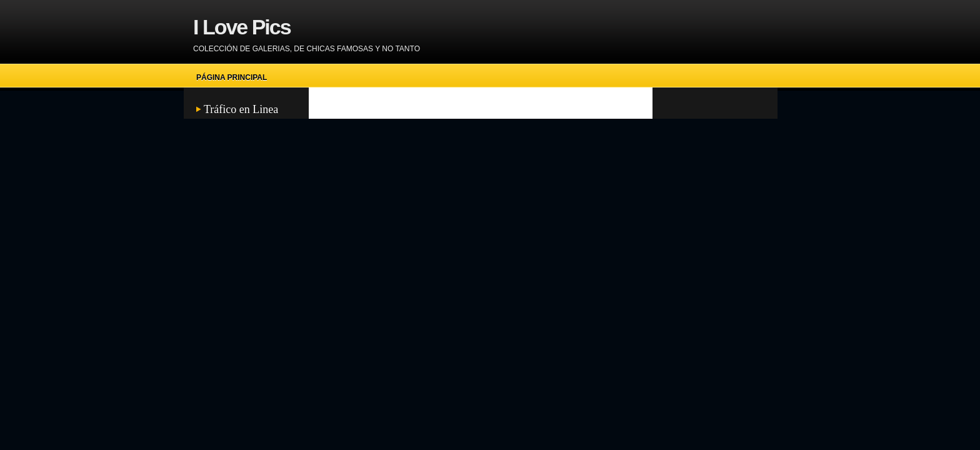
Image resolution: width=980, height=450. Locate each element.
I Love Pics (242, 27)
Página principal (232, 77)
